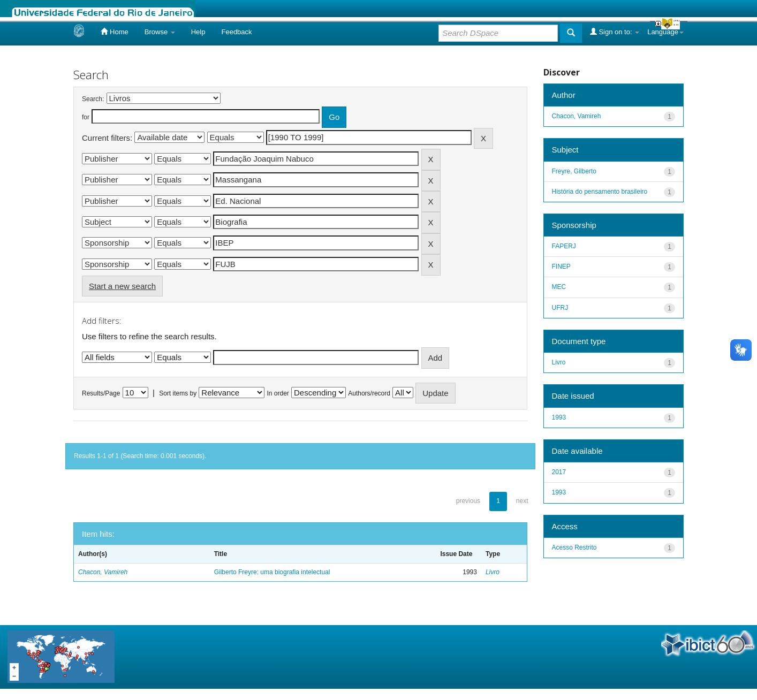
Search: (93, 99)
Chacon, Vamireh (103, 572)
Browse (160, 32)
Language (665, 32)
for (86, 117)
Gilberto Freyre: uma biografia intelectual (272, 572)
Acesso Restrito (574, 547)
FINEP (561, 267)
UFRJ (560, 308)
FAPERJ (564, 246)
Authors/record (369, 393)
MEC (559, 287)
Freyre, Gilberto (574, 171)
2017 (559, 472)
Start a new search (122, 286)
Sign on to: (615, 32)
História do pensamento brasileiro (600, 192)
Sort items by (178, 393)
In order (278, 393)
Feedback (236, 32)
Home (114, 32)
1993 (559, 417)
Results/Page (101, 393)
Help (198, 32)
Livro (493, 572)
